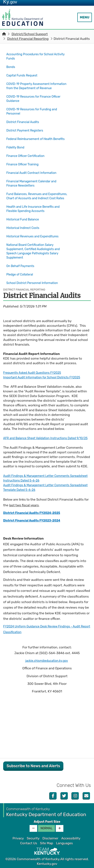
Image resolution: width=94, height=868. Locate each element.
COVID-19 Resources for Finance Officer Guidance (36, 100)
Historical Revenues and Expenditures (35, 235)
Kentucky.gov (47, 864)
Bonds (11, 66)
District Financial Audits (26, 122)
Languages (64, 843)
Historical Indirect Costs (25, 227)
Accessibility (71, 838)
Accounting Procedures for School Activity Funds (32, 56)
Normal (47, 828)
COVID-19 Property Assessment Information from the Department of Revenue (34, 86)
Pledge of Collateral (21, 271)
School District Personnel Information (35, 279)
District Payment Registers (27, 130)
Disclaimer (50, 838)
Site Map (46, 843)
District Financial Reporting (28, 39)
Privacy (18, 838)
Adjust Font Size (47, 821)
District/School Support (30, 34)
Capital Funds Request (24, 74)
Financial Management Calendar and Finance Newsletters (34, 181)
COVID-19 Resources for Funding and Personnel (34, 112)
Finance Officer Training (24, 164)
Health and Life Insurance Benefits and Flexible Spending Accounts (36, 210)
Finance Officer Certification (27, 157)
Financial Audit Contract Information (34, 172)
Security (33, 838)
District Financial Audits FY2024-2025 (35, 512)
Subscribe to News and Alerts (33, 766)
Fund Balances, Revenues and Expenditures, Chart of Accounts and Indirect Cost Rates (34, 196)
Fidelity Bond (16, 149)
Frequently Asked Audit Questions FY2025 (35, 368)
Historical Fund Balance (24, 220)
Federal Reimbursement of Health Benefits (32, 139)
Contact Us (29, 843)
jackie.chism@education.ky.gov (47, 660)
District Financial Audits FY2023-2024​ (35, 520)
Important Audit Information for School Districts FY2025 (46, 372)
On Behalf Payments (22, 264)
